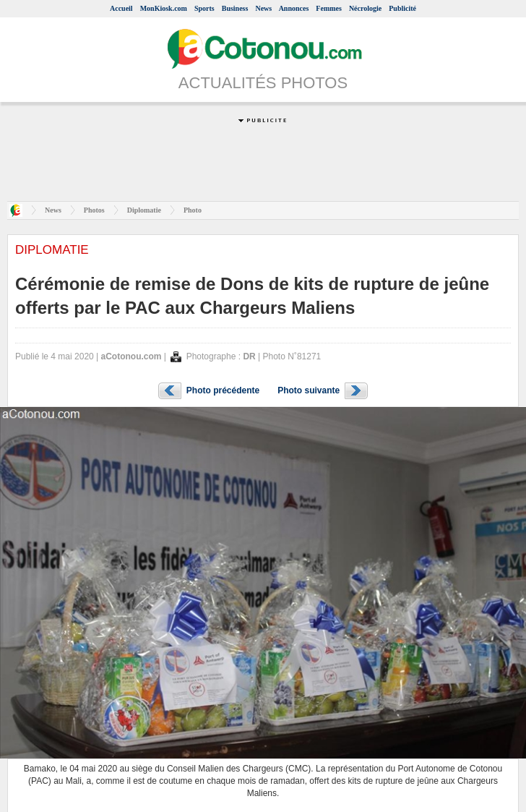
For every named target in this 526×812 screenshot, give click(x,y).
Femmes (329, 8)
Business (235, 8)
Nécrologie (365, 8)
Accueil (121, 8)
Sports (204, 8)
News (263, 8)
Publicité (402, 8)
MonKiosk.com (164, 8)
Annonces (294, 8)
